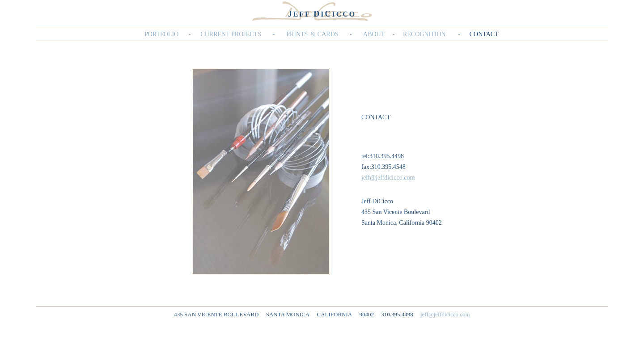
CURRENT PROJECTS (231, 34)
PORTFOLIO (161, 34)
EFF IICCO (322, 14)
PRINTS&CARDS (312, 34)
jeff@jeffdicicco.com (388, 178)
